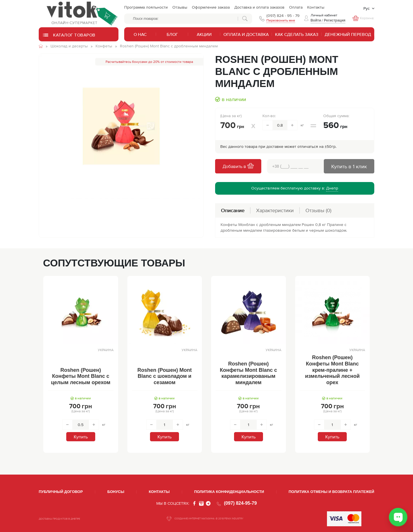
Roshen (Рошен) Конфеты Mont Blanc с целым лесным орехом (81, 376)
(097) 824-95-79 (240, 503)
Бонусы (116, 492)
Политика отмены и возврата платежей (331, 492)
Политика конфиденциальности (229, 492)
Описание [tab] (233, 210)
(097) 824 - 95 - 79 (283, 16)
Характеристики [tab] (275, 210)
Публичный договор (61, 492)
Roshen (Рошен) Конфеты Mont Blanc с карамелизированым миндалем (249, 373)
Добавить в (238, 166)
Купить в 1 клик (349, 166)
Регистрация (335, 20)
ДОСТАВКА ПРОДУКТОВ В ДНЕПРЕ (59, 519)
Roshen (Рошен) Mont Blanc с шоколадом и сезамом (164, 376)
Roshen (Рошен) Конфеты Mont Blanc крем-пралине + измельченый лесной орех (333, 370)
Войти (316, 20)
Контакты (159, 492)
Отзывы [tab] (318, 210)
